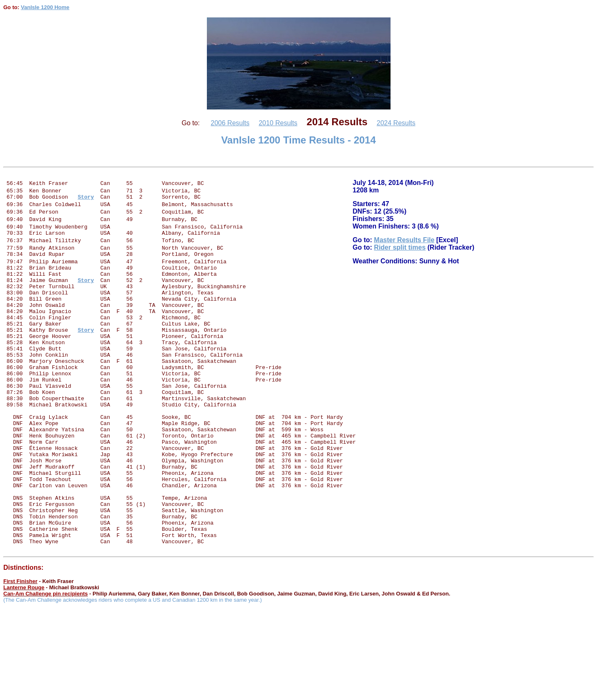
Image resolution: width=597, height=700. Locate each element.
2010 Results (278, 123)
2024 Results (396, 123)
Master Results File (404, 244)
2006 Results (230, 123)
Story (86, 348)
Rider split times (400, 251)
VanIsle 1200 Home (45, 7)
